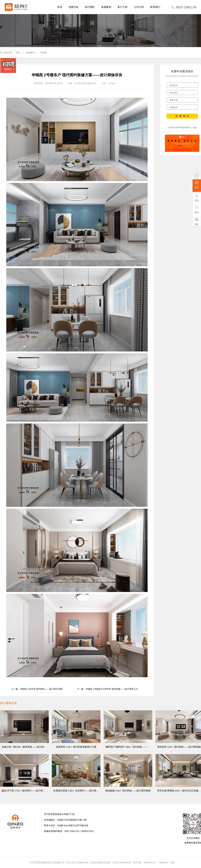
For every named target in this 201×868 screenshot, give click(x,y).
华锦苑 (43, 53)
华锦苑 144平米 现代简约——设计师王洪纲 (41, 689)
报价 (197, 222)
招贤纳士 (8, 69)
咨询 (197, 185)
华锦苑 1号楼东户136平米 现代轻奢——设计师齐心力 (112, 689)
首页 (18, 53)
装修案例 (30, 53)
